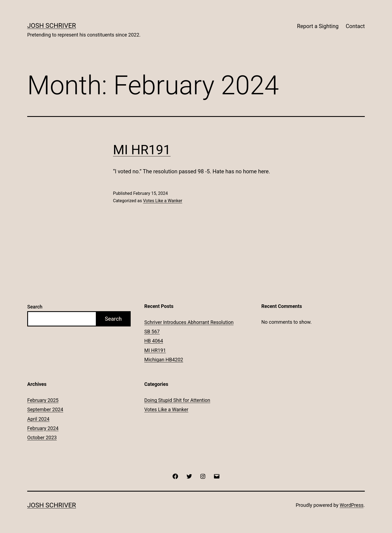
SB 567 (152, 331)
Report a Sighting (318, 26)
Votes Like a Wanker (163, 201)
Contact (355, 26)
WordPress (352, 505)
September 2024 (45, 409)
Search (35, 307)
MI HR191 (142, 150)
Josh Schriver (52, 26)
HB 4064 (154, 341)
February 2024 (43, 428)
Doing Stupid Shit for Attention (177, 400)
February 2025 (43, 400)
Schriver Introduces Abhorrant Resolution (189, 322)
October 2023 (42, 437)
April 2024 (38, 419)
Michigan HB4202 (164, 360)
